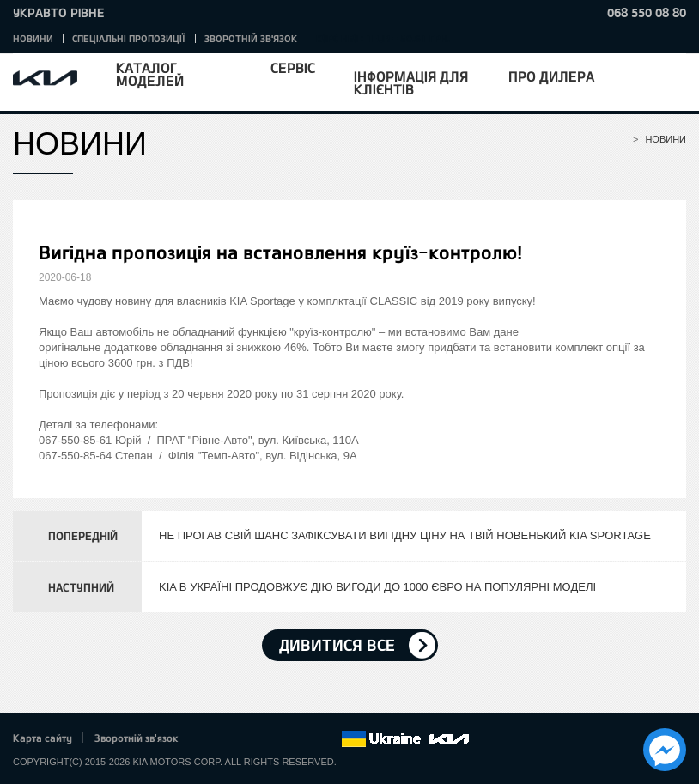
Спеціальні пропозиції (129, 38)
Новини (33, 38)
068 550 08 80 (647, 12)
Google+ (257, 739)
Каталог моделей (150, 74)
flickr (328, 739)
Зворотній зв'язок (251, 38)
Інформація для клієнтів (411, 82)
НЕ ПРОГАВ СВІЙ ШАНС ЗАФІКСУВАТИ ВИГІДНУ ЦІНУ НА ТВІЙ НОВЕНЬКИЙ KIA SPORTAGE (405, 535)
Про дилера (551, 76)
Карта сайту (43, 738)
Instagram (304, 739)
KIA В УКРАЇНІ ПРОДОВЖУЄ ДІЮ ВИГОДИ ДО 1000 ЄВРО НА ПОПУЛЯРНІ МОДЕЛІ (377, 587)
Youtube (281, 739)
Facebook (210, 739)
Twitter (233, 739)
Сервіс (293, 67)
